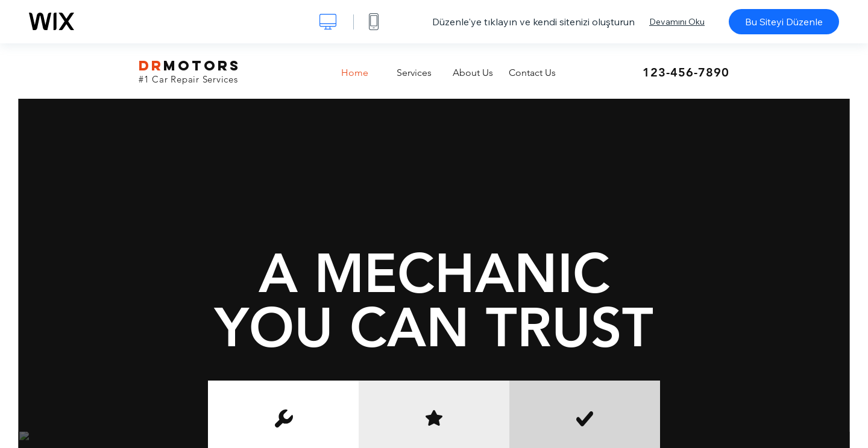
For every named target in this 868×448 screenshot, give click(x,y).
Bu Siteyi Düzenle (784, 22)
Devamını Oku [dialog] (677, 22)
